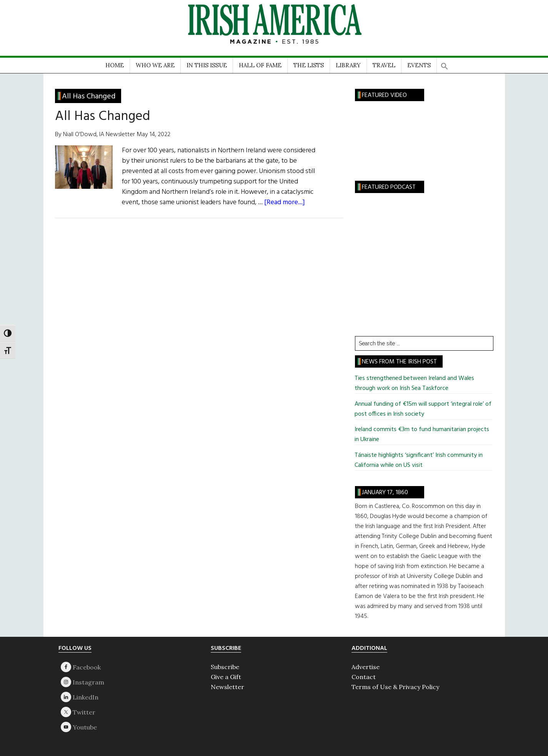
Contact (364, 677)
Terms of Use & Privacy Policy (395, 687)
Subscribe (225, 667)
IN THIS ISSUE (207, 65)
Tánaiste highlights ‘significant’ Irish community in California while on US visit (419, 460)
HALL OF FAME (260, 65)
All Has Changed (102, 117)
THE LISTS (309, 65)
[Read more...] (285, 202)
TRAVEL (384, 65)
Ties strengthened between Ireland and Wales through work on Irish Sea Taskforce (414, 383)
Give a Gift (226, 677)
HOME (115, 65)
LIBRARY (348, 65)
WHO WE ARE (155, 65)
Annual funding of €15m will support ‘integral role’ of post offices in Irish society (423, 409)
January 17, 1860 (385, 493)
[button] (445, 64)
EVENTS (419, 65)
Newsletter (227, 687)
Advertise (366, 667)
